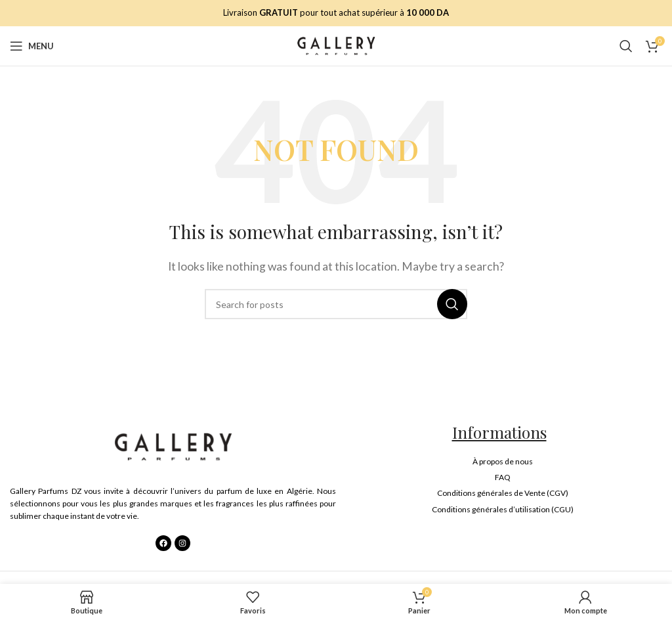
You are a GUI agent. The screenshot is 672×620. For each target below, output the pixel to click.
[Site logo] (336, 44)
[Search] (626, 46)
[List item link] (499, 461)
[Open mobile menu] (32, 46)
